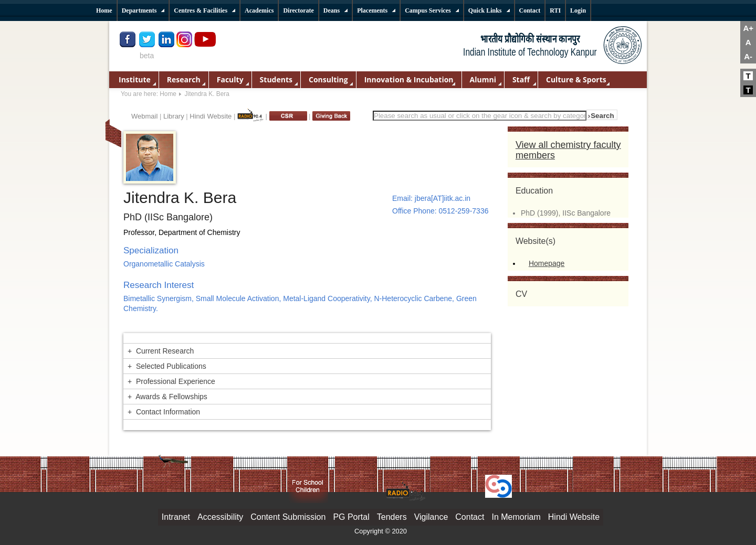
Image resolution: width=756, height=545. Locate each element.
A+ (748, 28)
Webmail (144, 116)
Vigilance (431, 517)
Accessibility (220, 517)
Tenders (392, 517)
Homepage (547, 263)
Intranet (176, 517)
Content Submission (288, 517)
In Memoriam (516, 517)
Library (174, 116)
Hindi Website (211, 116)
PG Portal (351, 517)
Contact (470, 517)
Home (168, 94)
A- (748, 56)
